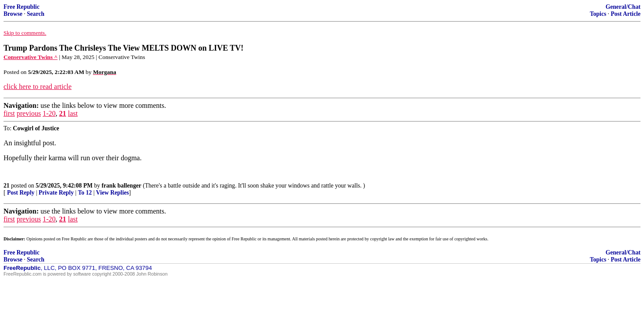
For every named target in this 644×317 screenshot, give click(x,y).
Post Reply (21, 193)
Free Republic (22, 7)
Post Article (626, 14)
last (73, 113)
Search (36, 14)
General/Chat (623, 7)
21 (63, 113)
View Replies (112, 193)
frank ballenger (121, 186)
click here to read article (38, 87)
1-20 (49, 113)
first (9, 113)
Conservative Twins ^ (31, 57)
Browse (13, 14)
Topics (598, 14)
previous (29, 113)
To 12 (85, 193)
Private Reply (56, 193)
